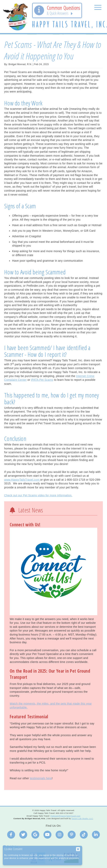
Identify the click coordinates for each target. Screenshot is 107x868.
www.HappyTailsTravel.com (22, 480)
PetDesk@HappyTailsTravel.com (65, 816)
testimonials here (41, 778)
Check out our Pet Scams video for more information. (38, 495)
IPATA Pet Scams (42, 380)
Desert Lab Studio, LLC (82, 818)
